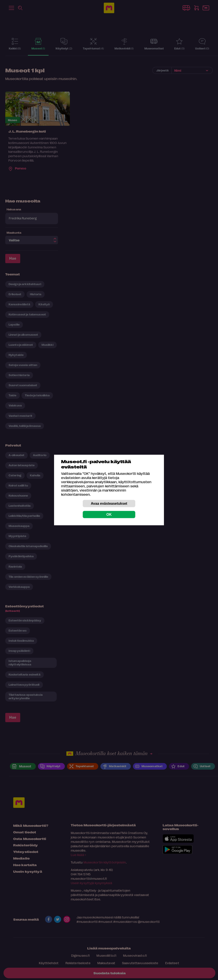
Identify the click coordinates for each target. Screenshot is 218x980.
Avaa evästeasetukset (109, 504)
